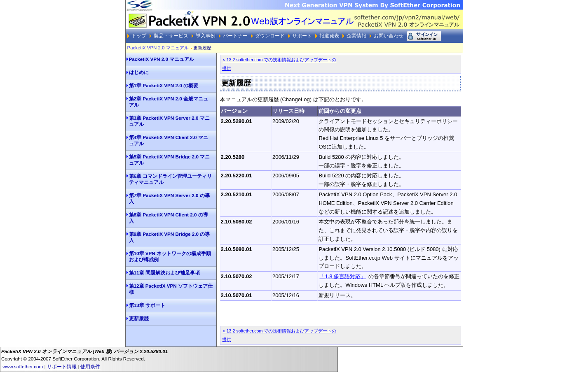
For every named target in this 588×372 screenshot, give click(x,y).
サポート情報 (62, 366)
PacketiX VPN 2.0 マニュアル (158, 48)
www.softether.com (23, 366)
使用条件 (90, 366)
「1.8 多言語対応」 (343, 276)
